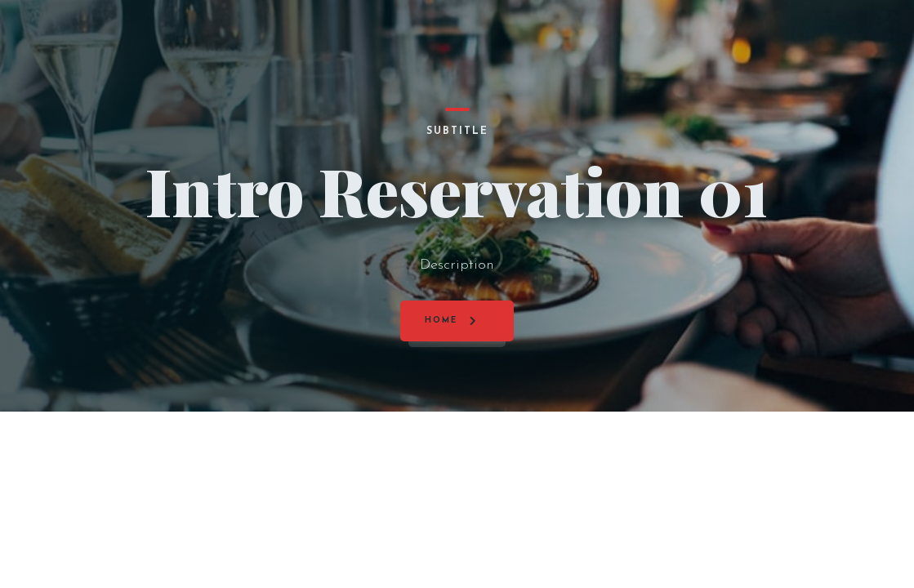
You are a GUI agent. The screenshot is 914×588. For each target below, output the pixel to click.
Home (441, 321)
